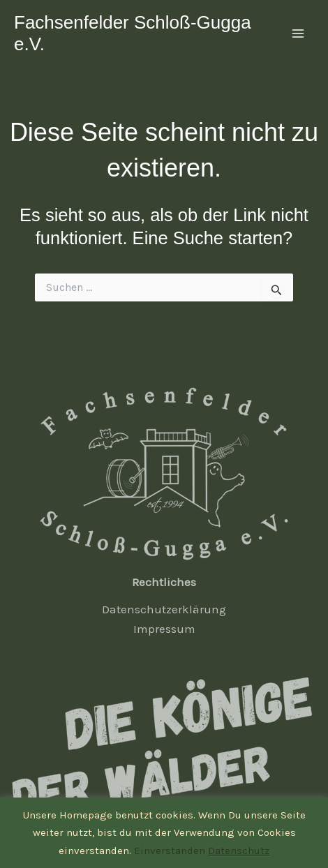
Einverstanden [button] (170, 851)
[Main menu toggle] (299, 33)
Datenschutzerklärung (164, 609)
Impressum (164, 629)
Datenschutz (239, 851)
